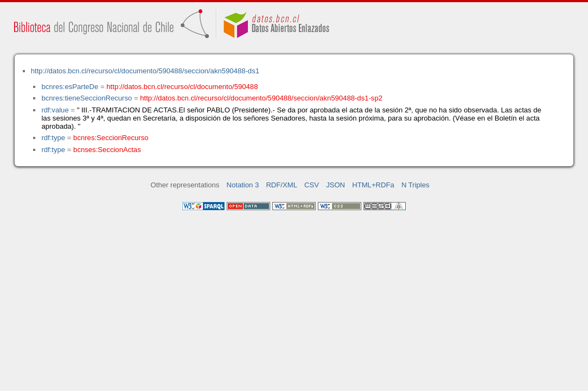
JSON (335, 185)
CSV (312, 185)
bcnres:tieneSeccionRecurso (87, 98)
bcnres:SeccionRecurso (111, 138)
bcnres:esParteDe (70, 87)
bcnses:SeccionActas (107, 150)
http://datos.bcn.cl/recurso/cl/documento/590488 (182, 87)
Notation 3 (243, 185)
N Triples (416, 185)
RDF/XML (282, 185)
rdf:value (55, 110)
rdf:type (53, 138)
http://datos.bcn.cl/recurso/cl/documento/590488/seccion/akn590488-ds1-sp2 (261, 98)
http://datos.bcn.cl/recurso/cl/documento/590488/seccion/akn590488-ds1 (145, 71)
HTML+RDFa (373, 185)
